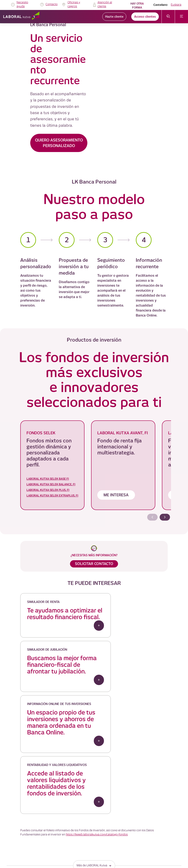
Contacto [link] (52, 4)
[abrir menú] (181, 17)
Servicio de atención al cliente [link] (83, 823)
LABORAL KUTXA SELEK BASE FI (48, 480)
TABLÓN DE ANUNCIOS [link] (79, 803)
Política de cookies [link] (76, 813)
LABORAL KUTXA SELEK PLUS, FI (48, 491)
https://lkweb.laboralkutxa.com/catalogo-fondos (97, 744)
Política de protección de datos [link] (83, 818)
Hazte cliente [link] (114, 17)
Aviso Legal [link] (72, 808)
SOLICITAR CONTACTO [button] (94, 564)
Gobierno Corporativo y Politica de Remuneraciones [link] (95, 828)
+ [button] (79, 639)
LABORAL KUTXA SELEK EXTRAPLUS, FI (52, 496)
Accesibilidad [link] (73, 843)
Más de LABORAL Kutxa (94, 775)
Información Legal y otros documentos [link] (87, 833)
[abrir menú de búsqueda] (168, 17)
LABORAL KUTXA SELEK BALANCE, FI (51, 485)
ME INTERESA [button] (115, 496)
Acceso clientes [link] (145, 17)
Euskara (176, 5)
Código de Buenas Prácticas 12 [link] (83, 848)
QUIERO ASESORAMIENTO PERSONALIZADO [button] (59, 143)
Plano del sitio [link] (74, 853)
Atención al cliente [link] (105, 5)
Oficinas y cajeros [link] (74, 5)
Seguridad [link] (71, 838)
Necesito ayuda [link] (22, 5)
